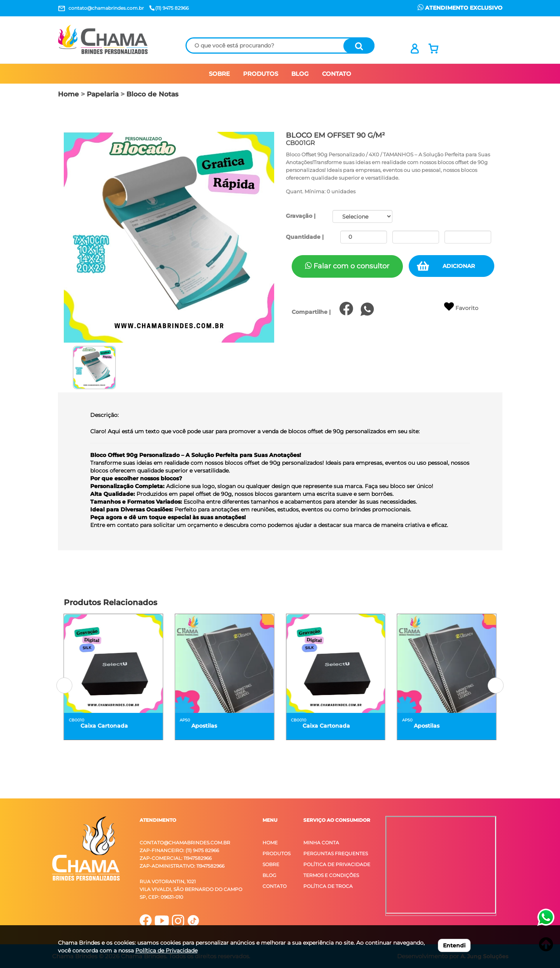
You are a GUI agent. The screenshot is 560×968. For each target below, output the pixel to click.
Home (68, 94)
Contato (275, 886)
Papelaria (103, 94)
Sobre (271, 864)
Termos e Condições (331, 875)
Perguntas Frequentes (336, 853)
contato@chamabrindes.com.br (185, 843)
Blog (269, 875)
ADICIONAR (459, 266)
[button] (64, 685)
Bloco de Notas (152, 94)
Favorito (461, 307)
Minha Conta (321, 843)
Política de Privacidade (337, 864)
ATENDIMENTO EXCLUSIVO (460, 8)
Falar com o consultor (347, 266)
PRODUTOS (261, 74)
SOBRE (219, 74)
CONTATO (337, 74)
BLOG (300, 74)
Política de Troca (328, 886)
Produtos (276, 853)
